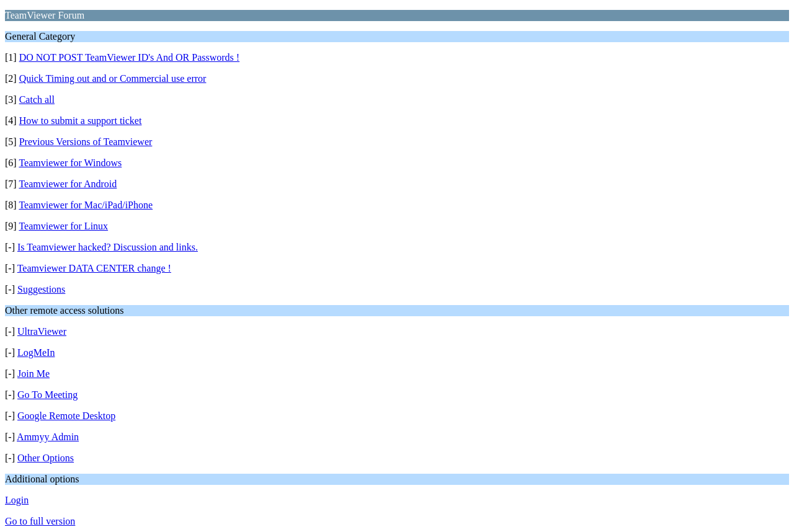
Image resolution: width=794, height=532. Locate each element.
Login (17, 500)
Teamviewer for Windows (70, 163)
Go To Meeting (47, 395)
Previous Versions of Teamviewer (86, 142)
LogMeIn (36, 352)
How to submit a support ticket (81, 121)
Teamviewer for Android (68, 184)
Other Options (46, 458)
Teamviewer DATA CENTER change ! (94, 268)
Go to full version (40, 521)
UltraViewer (42, 331)
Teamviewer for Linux (63, 226)
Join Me (33, 374)
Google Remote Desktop (66, 416)
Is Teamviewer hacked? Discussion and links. (108, 247)
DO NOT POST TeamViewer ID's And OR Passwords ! (129, 57)
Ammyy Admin (48, 437)
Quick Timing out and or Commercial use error (113, 78)
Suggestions (41, 289)
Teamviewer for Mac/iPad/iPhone (86, 205)
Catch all (37, 100)
